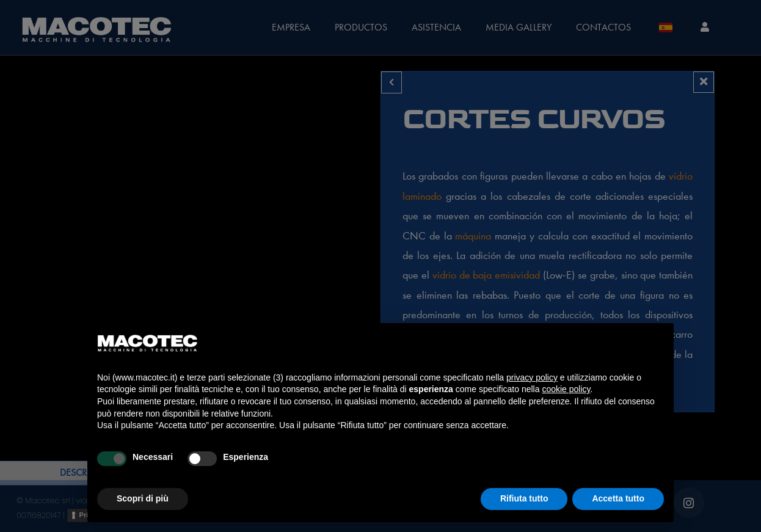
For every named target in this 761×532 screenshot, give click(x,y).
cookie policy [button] (566, 389)
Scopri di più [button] (143, 498)
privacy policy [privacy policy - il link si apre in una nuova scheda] (532, 377)
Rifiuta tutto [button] (524, 498)
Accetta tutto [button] (618, 498)
